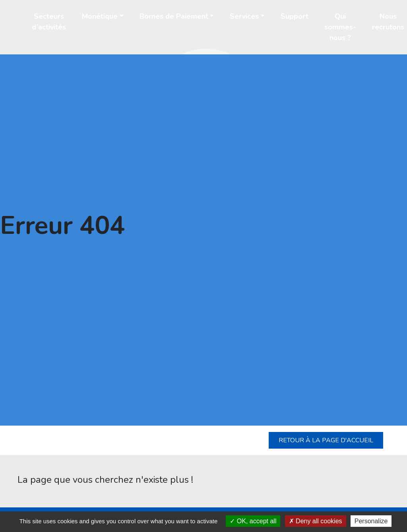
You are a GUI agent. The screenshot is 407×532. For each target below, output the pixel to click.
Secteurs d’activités (49, 22)
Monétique (100, 16)
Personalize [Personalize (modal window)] (371, 521)
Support (295, 16)
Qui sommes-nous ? (340, 27)
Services (244, 16)
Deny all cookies (316, 521)
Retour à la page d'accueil (326, 440)
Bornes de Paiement (174, 16)
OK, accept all (253, 521)
